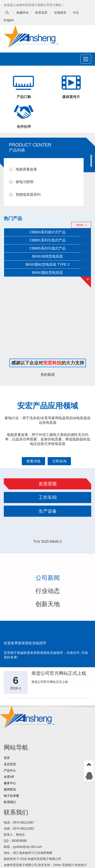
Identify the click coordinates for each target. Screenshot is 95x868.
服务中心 (10, 783)
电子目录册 (11, 796)
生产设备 (48, 511)
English (9, 20)
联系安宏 (41, 13)
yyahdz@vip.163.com (27, 847)
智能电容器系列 (28, 195)
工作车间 (48, 498)
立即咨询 (59, 461)
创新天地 (48, 604)
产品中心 (10, 771)
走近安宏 (10, 764)
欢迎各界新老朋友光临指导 (25, 643)
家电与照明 (25, 182)
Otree (57, 865)
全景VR (9, 777)
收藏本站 (23, 13)
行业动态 (48, 591)
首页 (7, 758)
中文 (76, 13)
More (80, 225)
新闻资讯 (10, 789)
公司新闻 (48, 578)
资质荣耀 (48, 484)
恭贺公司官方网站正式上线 (59, 673)
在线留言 (60, 13)
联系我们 (10, 802)
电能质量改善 (26, 169)
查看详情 (33, 461)
